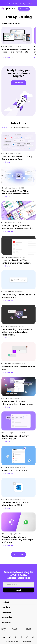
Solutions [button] (6, 607)
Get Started (19, 83)
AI (11, 127)
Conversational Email (22, 127)
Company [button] (6, 622)
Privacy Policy (4, 629)
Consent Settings (29, 629)
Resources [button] (6, 612)
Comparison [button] (7, 617)
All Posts (5, 127)
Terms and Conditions (15, 629)
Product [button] (5, 602)
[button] (16, 9)
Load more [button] (18, 554)
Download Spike (24, 9)
